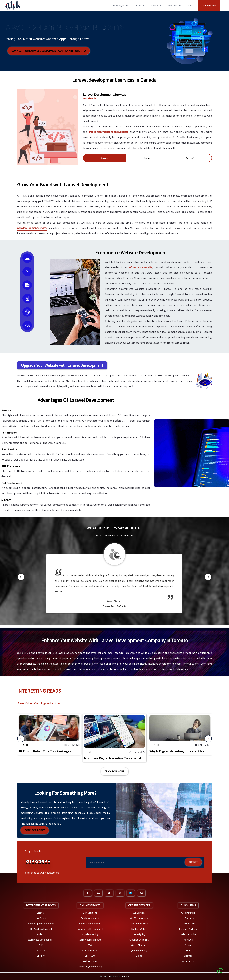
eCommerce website (141, 267)
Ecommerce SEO (90, 950)
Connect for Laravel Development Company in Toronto (49, 51)
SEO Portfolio (188, 924)
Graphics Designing (139, 940)
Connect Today (35, 830)
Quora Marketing (139, 950)
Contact (188, 945)
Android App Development (41, 924)
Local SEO (90, 956)
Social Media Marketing (90, 940)
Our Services (139, 913)
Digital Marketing (90, 934)
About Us (188, 940)
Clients (188, 950)
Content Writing (139, 929)
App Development (90, 918)
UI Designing (139, 934)
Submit (193, 862)
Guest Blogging (139, 945)
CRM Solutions (90, 913)
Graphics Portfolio (188, 929)
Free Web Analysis (139, 924)
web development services (32, 228)
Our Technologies (139, 918)
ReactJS (41, 950)
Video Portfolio (188, 934)
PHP (41, 945)
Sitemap (188, 956)
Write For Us (188, 961)
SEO (26, 745)
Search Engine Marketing (90, 967)
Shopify (41, 956)
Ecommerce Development (90, 929)
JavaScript (41, 918)
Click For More (114, 771)
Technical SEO (90, 961)
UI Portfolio (188, 918)
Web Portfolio (188, 913)
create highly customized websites (108, 132)
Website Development (90, 924)
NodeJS (41, 934)
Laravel (41, 913)
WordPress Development (41, 940)
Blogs (139, 956)
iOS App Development (41, 929)
